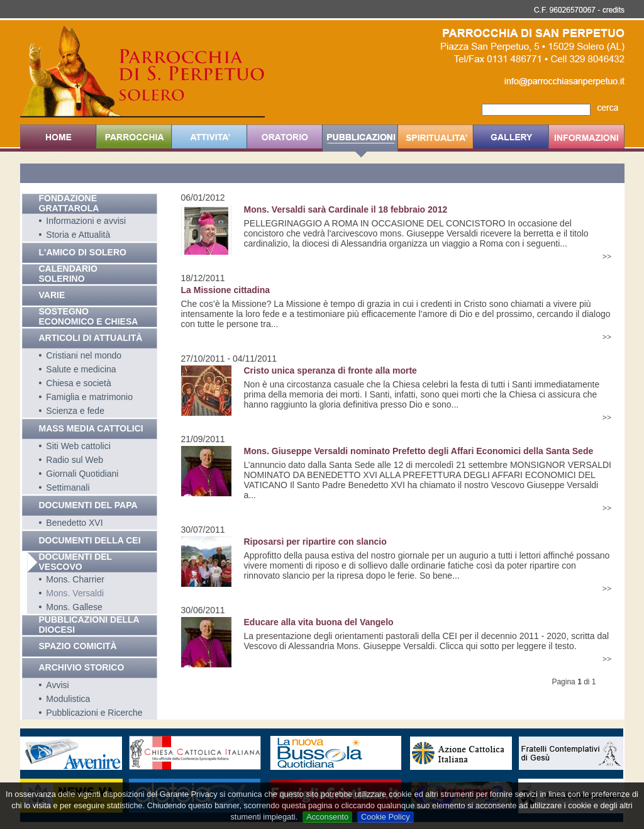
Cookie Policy (386, 817)
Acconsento (327, 817)
